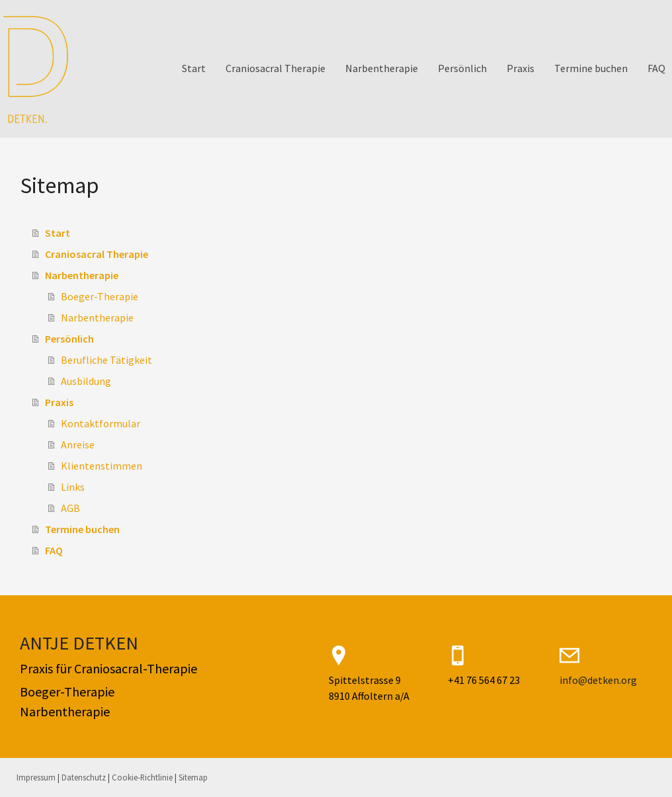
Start (194, 68)
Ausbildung (86, 381)
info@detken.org (598, 680)
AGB (70, 508)
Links (73, 487)
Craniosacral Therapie (275, 68)
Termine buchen (591, 68)
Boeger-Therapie (100, 296)
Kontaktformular (101, 423)
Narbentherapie (382, 68)
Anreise (78, 444)
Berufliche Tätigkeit (106, 360)
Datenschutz (84, 777)
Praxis (521, 68)
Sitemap (193, 777)
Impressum (36, 777)
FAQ (656, 68)
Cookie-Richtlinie (142, 777)
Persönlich (462, 68)
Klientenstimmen (102, 466)
